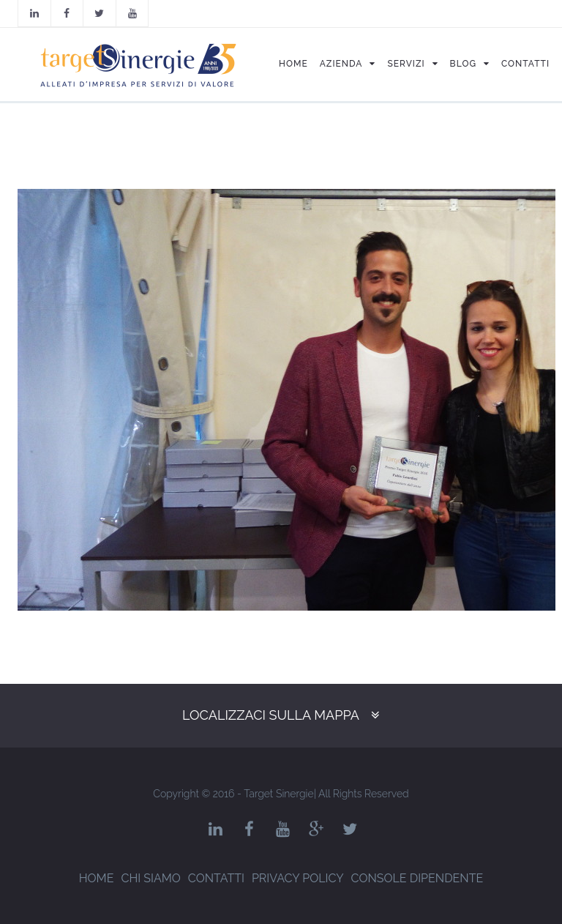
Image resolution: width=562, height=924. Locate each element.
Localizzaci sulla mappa (271, 715)
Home (97, 878)
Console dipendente (417, 878)
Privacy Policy (298, 878)
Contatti (216, 878)
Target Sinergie (279, 794)
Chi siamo (150, 878)
